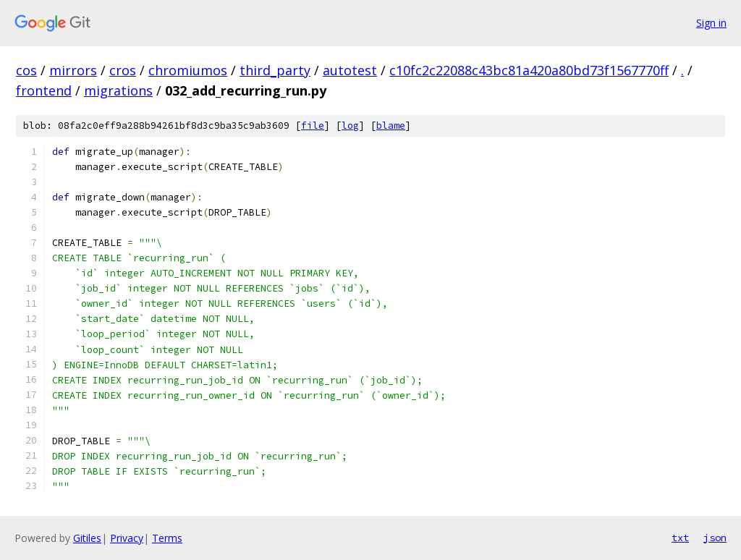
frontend (44, 90)
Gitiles (87, 538)
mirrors (73, 70)
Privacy (127, 538)
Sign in (711, 23)
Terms (167, 538)
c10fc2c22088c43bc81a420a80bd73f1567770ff (529, 70)
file (313, 126)
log (350, 126)
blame (391, 126)
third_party (275, 70)
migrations (118, 90)
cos (26, 70)
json (715, 538)
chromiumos (188, 70)
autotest (350, 70)
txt (680, 538)
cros (123, 70)
